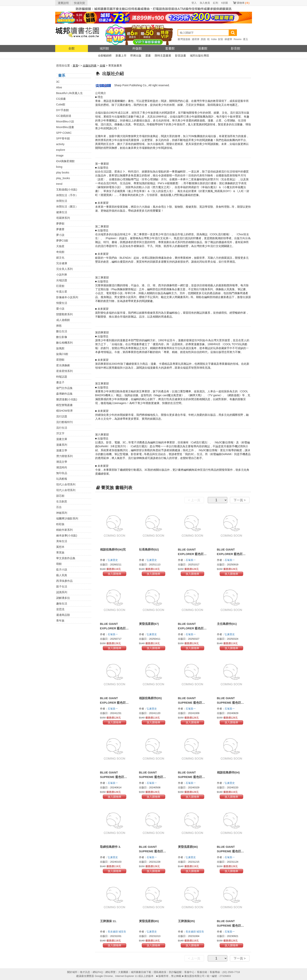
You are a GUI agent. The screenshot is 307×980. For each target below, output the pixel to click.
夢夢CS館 (62, 241)
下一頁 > (240, 500)
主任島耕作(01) (227, 624)
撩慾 (59, 326)
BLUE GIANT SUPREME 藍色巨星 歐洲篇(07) (191, 777)
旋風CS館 (62, 354)
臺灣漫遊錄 (184, 39)
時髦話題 (62, 377)
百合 (59, 507)
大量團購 (123, 972)
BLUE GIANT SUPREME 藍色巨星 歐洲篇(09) (114, 777)
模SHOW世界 (65, 411)
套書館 (170, 48)
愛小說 (60, 309)
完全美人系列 (64, 269)
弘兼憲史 (113, 560)
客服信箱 (202, 972)
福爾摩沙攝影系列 (67, 518)
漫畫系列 (62, 445)
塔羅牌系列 (63, 218)
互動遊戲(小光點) (67, 190)
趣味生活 (62, 604)
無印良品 (62, 473)
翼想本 (60, 547)
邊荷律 (195, 39)
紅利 (216, 3)
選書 (148, 56)
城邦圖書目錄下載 (141, 972)
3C (58, 82)
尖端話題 (62, 280)
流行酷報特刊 (64, 422)
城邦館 (104, 48)
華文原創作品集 (66, 558)
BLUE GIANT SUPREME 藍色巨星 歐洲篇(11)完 (191, 703)
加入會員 (205, 3)
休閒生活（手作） (67, 195)
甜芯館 (60, 496)
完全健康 (62, 263)
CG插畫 (61, 99)
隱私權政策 (160, 972)
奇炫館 (60, 252)
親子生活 (62, 587)
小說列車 (62, 275)
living (59, 167)
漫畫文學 (62, 450)
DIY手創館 (63, 110)
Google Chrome (104, 976)
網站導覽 (110, 972)
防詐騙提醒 (175, 972)
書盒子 (60, 382)
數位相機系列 (64, 343)
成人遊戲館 (63, 320)
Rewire (237, 39)
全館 (71, 48)
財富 (221, 39)
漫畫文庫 (62, 439)
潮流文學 (62, 462)
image (60, 155)
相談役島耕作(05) (150, 698)
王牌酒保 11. (108, 921)
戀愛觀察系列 (64, 314)
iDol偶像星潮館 (65, 161)
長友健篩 (113, 932)
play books (63, 172)
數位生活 (62, 331)
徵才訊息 (85, 972)
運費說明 (63, 3)
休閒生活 (62, 201)
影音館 (236, 48)
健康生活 (62, 212)
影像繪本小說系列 (67, 297)
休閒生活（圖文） (67, 207)
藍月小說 (62, 569)
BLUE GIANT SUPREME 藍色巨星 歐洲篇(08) (153, 777)
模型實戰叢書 (64, 405)
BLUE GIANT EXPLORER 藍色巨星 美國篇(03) (114, 628)
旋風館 (60, 348)
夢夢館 (60, 224)
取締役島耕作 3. (111, 847)
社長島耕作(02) (149, 549)
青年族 (60, 621)
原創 (203, 39)
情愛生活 (62, 303)
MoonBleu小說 (65, 121)
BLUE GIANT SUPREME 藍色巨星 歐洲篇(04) (230, 926)
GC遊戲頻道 (64, 116)
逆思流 (60, 609)
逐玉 (246, 39)
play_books (63, 178)
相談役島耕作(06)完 (113, 549)
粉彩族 (60, 524)
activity (60, 144)
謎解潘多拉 (63, 598)
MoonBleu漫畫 (65, 127)
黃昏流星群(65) (149, 921)
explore (61, 150)
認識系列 (62, 592)
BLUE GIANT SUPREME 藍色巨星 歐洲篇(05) (230, 851)
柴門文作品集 (64, 388)
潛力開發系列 (64, 456)
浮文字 (60, 433)
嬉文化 (60, 258)
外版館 (137, 48)
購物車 (243, 3)
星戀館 (60, 360)
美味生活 (62, 541)
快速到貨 (79, 3)
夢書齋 (60, 229)
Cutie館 (61, 104)
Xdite (214, 39)
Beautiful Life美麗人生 (70, 93)
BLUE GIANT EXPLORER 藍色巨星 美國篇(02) (192, 628)
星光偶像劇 (63, 365)
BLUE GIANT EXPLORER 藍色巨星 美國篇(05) (192, 554)
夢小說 (60, 235)
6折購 (224, 3)
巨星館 (60, 286)
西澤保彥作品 (64, 581)
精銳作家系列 (64, 530)
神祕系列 (62, 513)
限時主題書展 (163, 56)
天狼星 (60, 246)
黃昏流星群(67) (149, 624)
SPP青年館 (63, 138)
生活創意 (62, 501)
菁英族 (60, 552)
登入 (194, 3)
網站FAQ (98, 972)
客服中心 (189, 972)
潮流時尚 (62, 467)
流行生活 (62, 428)
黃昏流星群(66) (188, 847)
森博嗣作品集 (64, 394)
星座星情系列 (64, 371)
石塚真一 (191, 560)
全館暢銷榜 (105, 56)
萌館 (59, 564)
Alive (59, 87)
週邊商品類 (63, 615)
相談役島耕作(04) (228, 772)
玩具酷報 (62, 479)
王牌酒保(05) (186, 921)
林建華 (228, 39)
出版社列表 (90, 66)
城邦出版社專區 (200, 56)
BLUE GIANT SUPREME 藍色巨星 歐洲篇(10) (230, 703)
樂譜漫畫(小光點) (67, 399)
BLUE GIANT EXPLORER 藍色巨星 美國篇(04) (231, 554)
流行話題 (62, 416)
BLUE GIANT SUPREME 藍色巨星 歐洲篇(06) (153, 851)
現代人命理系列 (66, 484)
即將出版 (136, 56)
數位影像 (62, 337)
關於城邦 (72, 972)
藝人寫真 (62, 575)
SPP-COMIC (64, 133)
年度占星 (62, 292)
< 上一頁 (194, 500)
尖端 (102, 66)
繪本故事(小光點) (67, 535)
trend (59, 184)
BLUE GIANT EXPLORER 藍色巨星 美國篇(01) (114, 703)
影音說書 (181, 56)
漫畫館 (203, 48)
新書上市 (121, 56)
